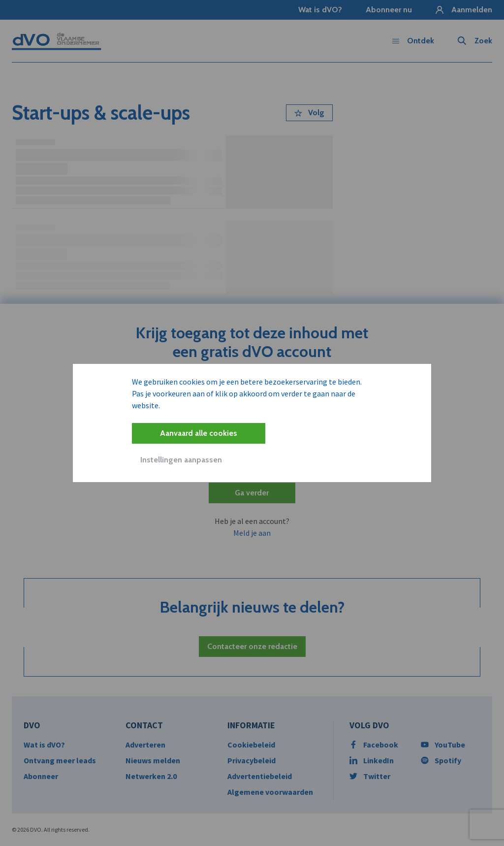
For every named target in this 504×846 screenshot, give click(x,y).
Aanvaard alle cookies (199, 433)
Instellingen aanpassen (181, 460)
